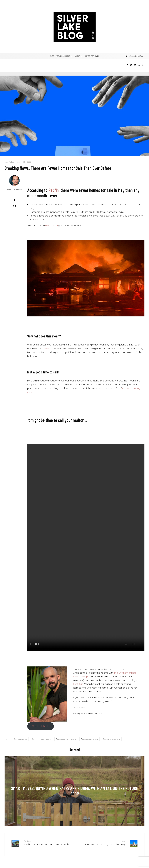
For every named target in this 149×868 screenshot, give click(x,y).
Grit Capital (52, 226)
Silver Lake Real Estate (112, 739)
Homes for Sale (92, 56)
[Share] (14, 200)
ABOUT (77, 56)
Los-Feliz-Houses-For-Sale (67, 739)
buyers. (45, 348)
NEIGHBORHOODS (63, 56)
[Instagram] (131, 68)
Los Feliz (9, 162)
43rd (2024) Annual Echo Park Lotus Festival (48, 843)
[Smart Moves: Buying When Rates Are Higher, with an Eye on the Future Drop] (74, 791)
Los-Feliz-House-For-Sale (42, 739)
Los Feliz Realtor (21, 739)
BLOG (52, 56)
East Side (78, 684)
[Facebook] (127, 68)
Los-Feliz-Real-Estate (90, 739)
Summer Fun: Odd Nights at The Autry (101, 843)
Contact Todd (41, 726)
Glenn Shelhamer (14, 190)
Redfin (54, 190)
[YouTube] (135, 68)
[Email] (14, 206)
